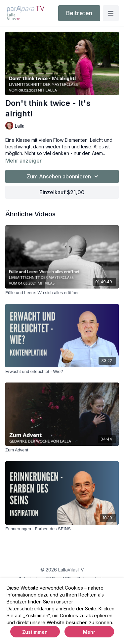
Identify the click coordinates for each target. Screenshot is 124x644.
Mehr (89, 632)
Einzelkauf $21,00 (62, 192)
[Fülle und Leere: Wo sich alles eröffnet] (62, 293)
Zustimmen (35, 632)
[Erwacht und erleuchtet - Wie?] (62, 372)
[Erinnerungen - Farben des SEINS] (62, 529)
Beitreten (79, 13)
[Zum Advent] (62, 450)
